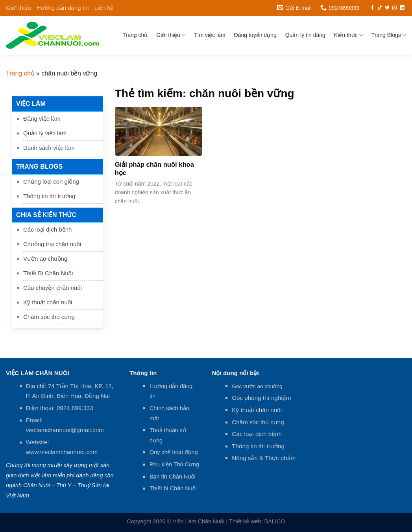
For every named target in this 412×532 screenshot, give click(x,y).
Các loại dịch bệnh (47, 229)
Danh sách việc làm (49, 148)
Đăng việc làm (42, 119)
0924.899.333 (75, 408)
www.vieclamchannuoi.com (62, 452)
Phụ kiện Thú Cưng (174, 464)
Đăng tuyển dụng (255, 35)
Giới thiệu (18, 8)
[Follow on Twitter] (387, 8)
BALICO (275, 521)
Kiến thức (348, 35)
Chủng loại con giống (51, 181)
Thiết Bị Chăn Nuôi (48, 273)
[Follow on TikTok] (380, 8)
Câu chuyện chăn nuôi (53, 288)
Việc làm (31, 104)
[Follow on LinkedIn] (402, 8)
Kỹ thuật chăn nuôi (48, 302)
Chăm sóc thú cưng (49, 317)
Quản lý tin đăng (305, 35)
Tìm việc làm (210, 35)
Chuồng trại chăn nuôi (52, 244)
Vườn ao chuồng (45, 259)
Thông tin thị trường (49, 196)
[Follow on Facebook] (372, 8)
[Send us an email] (395, 8)
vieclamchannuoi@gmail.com (65, 430)
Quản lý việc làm (45, 133)
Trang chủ (135, 35)
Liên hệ (104, 8)
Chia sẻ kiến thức (46, 215)
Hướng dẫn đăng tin (63, 8)
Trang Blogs (389, 35)
